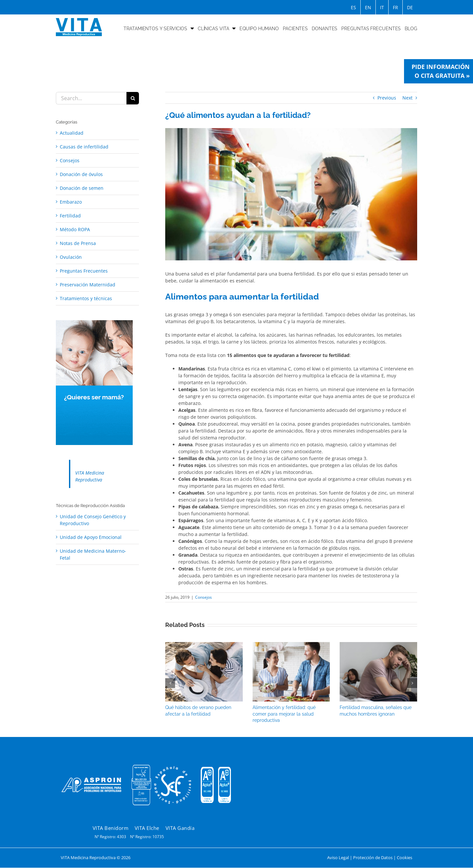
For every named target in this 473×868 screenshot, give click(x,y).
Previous (387, 98)
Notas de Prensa (78, 243)
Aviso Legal (338, 857)
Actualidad (72, 133)
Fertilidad (70, 216)
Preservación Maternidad (88, 285)
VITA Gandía (180, 828)
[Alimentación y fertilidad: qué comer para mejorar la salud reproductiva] (291, 645)
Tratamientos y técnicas (86, 298)
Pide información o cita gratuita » (441, 71)
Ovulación (71, 257)
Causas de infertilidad (84, 147)
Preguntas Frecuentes (84, 271)
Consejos (203, 597)
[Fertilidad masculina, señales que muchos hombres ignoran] (378, 645)
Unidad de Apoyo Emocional (91, 537)
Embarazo (71, 202)
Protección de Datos (373, 857)
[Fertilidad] (291, 194)
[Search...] (91, 98)
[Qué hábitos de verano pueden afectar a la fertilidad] (204, 645)
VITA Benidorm (111, 828)
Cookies (405, 857)
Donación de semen (82, 188)
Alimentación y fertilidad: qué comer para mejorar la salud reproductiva (284, 714)
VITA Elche (147, 828)
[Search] (133, 98)
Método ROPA (75, 229)
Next (407, 98)
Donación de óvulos (81, 174)
